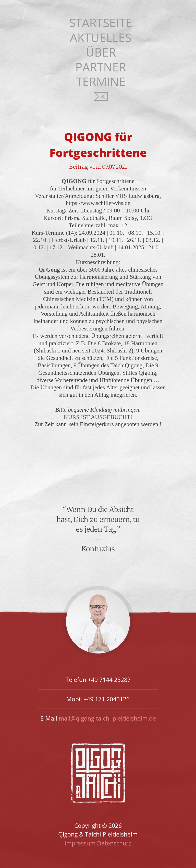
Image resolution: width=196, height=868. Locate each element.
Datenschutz (114, 843)
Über (101, 52)
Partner (101, 67)
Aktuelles (101, 37)
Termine (101, 82)
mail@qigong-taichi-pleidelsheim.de (107, 718)
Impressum (80, 843)
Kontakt (101, 100)
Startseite (101, 23)
